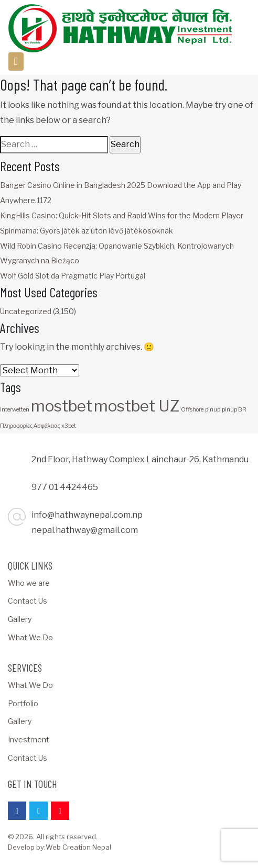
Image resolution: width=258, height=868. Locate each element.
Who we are (29, 583)
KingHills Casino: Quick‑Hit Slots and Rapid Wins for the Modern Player (122, 215)
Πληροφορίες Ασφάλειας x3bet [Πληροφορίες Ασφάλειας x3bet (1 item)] (38, 426)
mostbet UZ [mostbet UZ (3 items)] (137, 406)
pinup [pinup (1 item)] (213, 410)
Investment (29, 739)
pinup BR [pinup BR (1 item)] (234, 410)
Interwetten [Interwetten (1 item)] (15, 410)
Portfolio (23, 703)
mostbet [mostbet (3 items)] (62, 406)
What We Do (30, 637)
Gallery (20, 619)
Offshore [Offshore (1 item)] (192, 410)
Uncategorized (26, 311)
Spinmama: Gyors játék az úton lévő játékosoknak (87, 231)
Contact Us (28, 601)
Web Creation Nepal (78, 847)
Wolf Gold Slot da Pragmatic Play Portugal (73, 276)
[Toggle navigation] (16, 62)
